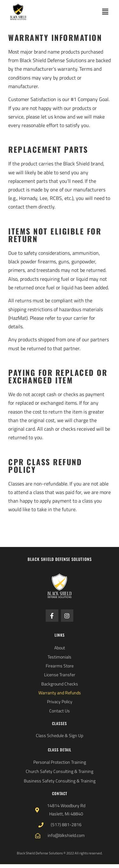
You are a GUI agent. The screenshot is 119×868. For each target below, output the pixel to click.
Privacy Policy (60, 702)
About (60, 648)
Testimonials (60, 657)
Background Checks (60, 684)
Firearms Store (60, 666)
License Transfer (60, 675)
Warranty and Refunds (60, 693)
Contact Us (60, 711)
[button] (105, 12)
